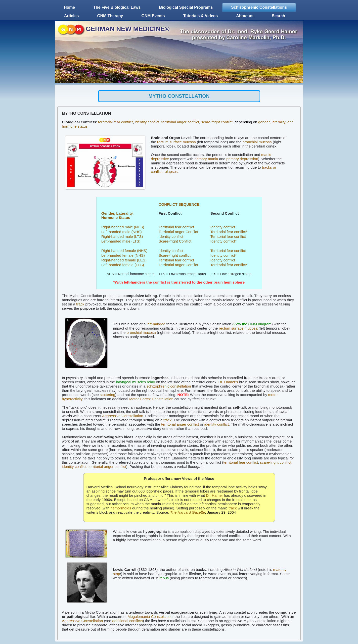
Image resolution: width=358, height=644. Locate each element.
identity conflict (147, 122)
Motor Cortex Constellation (151, 399)
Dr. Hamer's (228, 382)
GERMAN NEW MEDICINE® (128, 29)
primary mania (206, 159)
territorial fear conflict (115, 122)
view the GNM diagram (252, 324)
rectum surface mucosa (177, 142)
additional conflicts (128, 621)
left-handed (156, 324)
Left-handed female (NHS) (123, 255)
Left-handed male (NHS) (122, 232)
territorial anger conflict (180, 122)
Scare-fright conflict (175, 255)
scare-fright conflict (217, 122)
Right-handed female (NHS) (124, 251)
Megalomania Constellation (150, 617)
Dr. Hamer (214, 495)
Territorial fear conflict (176, 227)
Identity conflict (223, 227)
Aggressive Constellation (123, 416)
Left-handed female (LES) (123, 265)
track (80, 304)
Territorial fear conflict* (229, 232)
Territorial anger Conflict (178, 232)
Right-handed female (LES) (124, 260)
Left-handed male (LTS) (121, 241)
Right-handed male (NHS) (123, 227)
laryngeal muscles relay (136, 382)
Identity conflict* (223, 241)
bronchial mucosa (257, 142)
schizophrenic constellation (169, 386)
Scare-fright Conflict (175, 241)
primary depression (242, 159)
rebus (164, 578)
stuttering (108, 395)
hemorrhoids (121, 508)
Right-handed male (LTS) (122, 236)
